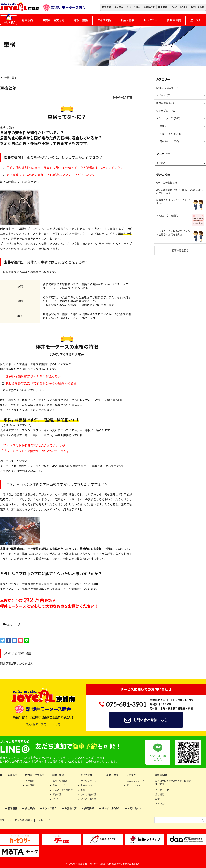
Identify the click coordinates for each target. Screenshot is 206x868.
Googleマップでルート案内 (43, 724)
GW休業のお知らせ (167, 183)
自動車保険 (174, 20)
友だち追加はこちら (158, 758)
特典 (83, 790)
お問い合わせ (197, 7)
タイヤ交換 (104, 20)
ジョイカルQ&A (179, 7)
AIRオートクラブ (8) (171, 134)
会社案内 (119, 7)
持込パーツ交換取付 (63, 790)
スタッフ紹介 (133, 7)
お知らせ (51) (164, 95)
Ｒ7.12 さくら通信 (167, 216)
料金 (157, 799)
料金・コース (59, 785)
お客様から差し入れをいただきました (173, 202)
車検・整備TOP (60, 781)
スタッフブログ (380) (168, 118)
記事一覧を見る (180, 250)
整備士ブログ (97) (166, 111)
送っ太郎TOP (162, 790)
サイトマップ (43, 820)
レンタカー (151, 20)
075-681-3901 (126, 704)
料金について (88, 785)
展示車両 (30, 781)
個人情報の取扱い (24, 820)
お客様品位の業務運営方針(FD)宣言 (173, 781)
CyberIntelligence (130, 864)
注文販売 (30, 785)
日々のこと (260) (169, 141)
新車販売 (27, 20)
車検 (10, 625)
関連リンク (6, 820)
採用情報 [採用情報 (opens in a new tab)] (163, 7)
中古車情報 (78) (165, 103)
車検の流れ (58, 794)
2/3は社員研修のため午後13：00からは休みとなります (179, 191)
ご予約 (56, 799)
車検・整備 (81, 20)
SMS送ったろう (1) (167, 88)
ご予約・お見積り (90, 799)
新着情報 (106, 7)
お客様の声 (149, 7)
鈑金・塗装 (127, 20)
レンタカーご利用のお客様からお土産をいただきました (173, 233)
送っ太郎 (196, 20)
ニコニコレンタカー (137, 781)
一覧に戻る (10, 78)
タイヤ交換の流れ (90, 794)
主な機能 (160, 794)
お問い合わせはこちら (150, 720)
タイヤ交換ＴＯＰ (90, 781)
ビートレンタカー (136, 785)
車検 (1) (164, 126)
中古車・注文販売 (53, 20)
